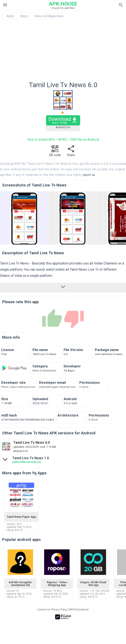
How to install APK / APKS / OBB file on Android (63, 140)
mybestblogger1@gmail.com (57, 387)
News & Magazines (49, 16)
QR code (55, 152)
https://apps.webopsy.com (18, 387)
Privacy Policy (59, 610)
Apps (24, 16)
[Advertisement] (63, 52)
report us (89, 175)
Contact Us (44, 610)
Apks (10, 16)
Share (71, 152)
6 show (84, 387)
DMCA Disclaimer (79, 610)
